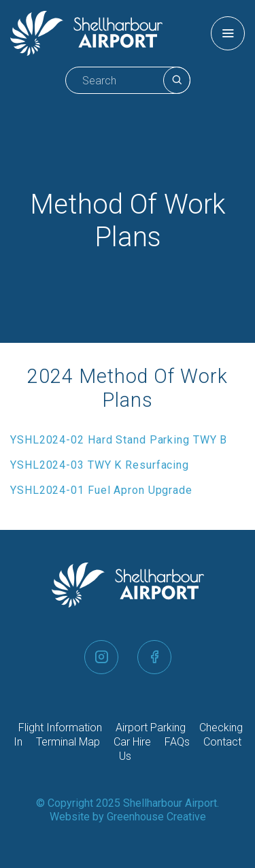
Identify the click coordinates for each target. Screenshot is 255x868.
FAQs (177, 742)
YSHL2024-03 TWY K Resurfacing (100, 465)
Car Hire (132, 742)
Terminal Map (68, 742)
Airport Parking (151, 728)
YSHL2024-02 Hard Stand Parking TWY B (119, 440)
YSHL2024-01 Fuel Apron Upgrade (101, 490)
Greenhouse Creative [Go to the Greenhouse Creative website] (156, 817)
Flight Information (60, 728)
